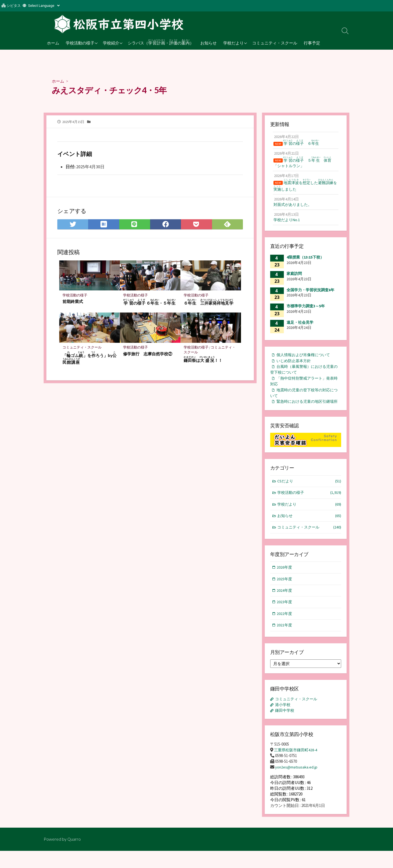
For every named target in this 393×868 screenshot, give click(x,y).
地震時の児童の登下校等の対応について (304, 399)
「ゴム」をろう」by (87, 359)
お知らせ (209, 43)
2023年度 (285, 618)
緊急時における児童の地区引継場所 (304, 412)
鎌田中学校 (286, 727)
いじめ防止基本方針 (295, 365)
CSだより (309, 495)
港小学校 (284, 722)
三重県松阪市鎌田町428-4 (297, 767)
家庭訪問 (294, 278)
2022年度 (285, 630)
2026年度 (285, 582)
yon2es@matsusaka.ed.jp (297, 784)
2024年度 (285, 606)
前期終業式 (73, 302)
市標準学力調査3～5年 (306, 310)
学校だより (233, 43)
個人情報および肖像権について (305, 359)
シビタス (14, 6)
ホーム (53, 43)
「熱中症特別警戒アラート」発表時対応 (304, 387)
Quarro (74, 856)
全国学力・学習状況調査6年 (310, 294)
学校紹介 (111, 43)
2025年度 (285, 594)
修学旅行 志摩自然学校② (148, 355)
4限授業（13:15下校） (305, 261)
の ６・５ (149, 303)
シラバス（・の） (161, 42)
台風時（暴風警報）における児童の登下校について (304, 374)
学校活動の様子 (80, 43)
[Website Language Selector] (44, 6)
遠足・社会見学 (300, 326)
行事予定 (312, 43)
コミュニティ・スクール (275, 43)
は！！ (203, 360)
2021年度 (285, 642)
